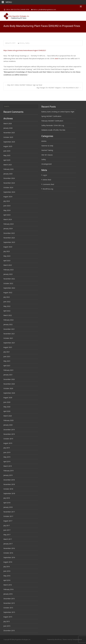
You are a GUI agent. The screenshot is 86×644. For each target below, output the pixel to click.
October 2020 (8, 388)
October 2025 (8, 137)
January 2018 (8, 507)
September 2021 (9, 343)
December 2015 (9, 599)
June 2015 (7, 626)
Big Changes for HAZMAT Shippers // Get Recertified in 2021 (59, 88)
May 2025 (7, 155)
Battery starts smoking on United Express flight (58, 112)
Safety (27, 43)
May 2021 (7, 361)
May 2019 (7, 457)
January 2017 (8, 544)
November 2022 (9, 279)
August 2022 (8, 292)
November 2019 (9, 434)
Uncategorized (46, 164)
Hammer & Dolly (47, 146)
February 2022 (8, 320)
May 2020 (7, 407)
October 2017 (8, 516)
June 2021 (7, 356)
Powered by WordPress (54, 640)
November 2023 (9, 238)
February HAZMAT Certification (52, 121)
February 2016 (8, 589)
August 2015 (8, 617)
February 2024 (8, 224)
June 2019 (7, 452)
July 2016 (7, 567)
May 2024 (7, 210)
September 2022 (9, 288)
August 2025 (8, 146)
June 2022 (7, 302)
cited (56, 59)
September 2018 (9, 493)
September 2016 (9, 557)
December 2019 (9, 430)
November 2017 (9, 512)
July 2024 (7, 201)
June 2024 (7, 206)
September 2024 (9, 192)
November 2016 (9, 548)
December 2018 (9, 480)
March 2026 (8, 123)
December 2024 (9, 178)
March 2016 (8, 585)
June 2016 (7, 571)
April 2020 (7, 411)
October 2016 (8, 553)
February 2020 (8, 420)
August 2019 (8, 443)
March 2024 (8, 219)
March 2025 (8, 165)
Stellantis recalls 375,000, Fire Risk (53, 130)
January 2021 (8, 375)
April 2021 (7, 366)
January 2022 (8, 324)
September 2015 (9, 612)
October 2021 (8, 338)
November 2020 (9, 384)
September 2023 (9, 242)
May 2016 (7, 576)
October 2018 (8, 489)
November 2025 (9, 133)
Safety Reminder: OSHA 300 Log (53, 125)
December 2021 (9, 329)
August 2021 (8, 347)
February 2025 (8, 169)
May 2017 (7, 535)
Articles (22, 43)
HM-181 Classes (47, 155)
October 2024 (8, 187)
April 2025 (7, 160)
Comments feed (48, 184)
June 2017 (7, 530)
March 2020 (8, 416)
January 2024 (8, 229)
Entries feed (47, 180)
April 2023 (7, 261)
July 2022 (7, 297)
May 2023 (7, 256)
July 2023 (7, 251)
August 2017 (8, 521)
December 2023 (9, 233)
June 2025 (7, 151)
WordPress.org (48, 189)
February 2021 (8, 370)
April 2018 (7, 503)
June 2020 (7, 402)
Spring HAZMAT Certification (51, 116)
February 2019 (8, 471)
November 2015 (9, 603)
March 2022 (8, 315)
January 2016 (8, 594)
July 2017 (7, 525)
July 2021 (7, 352)
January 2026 (8, 128)
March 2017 (8, 539)
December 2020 (9, 379)
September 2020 (9, 393)
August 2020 (8, 398)
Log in (45, 175)
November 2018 (9, 484)
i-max (69, 640)
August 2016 (8, 562)
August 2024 (8, 197)
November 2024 (9, 183)
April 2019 (7, 462)
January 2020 (8, 425)
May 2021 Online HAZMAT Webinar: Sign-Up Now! (24, 85)
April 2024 (7, 215)
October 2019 (8, 439)
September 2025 (9, 142)
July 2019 (7, 448)
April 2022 (7, 311)
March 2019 (8, 466)
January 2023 (8, 274)
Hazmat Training (47, 150)
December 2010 (9, 631)
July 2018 (7, 498)
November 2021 (9, 334)
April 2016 (7, 580)
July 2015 (7, 621)
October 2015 (8, 608)
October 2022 (8, 283)
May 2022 (7, 306)
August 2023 (8, 247)
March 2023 (8, 265)
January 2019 (8, 475)
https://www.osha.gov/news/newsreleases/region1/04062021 (25, 50)
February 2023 (8, 270)
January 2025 (8, 174)
